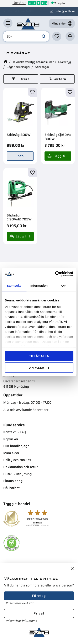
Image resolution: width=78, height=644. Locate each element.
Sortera (59, 79)
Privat (39, 613)
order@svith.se (65, 11)
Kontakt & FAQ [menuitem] (15, 432)
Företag (39, 596)
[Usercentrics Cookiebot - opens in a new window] (56, 274)
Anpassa (39, 368)
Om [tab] (64, 285)
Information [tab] (39, 285)
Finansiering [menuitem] (13, 481)
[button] (8, 23)
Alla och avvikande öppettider (26, 410)
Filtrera (23, 79)
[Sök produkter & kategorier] (26, 37)
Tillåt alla (39, 356)
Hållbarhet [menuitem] (11, 488)
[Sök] (44, 37)
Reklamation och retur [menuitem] (20, 467)
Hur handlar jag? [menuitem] (16, 446)
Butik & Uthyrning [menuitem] (17, 474)
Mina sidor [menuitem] (11, 453)
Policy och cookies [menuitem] (17, 460)
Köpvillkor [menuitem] (11, 439)
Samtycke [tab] (14, 285)
